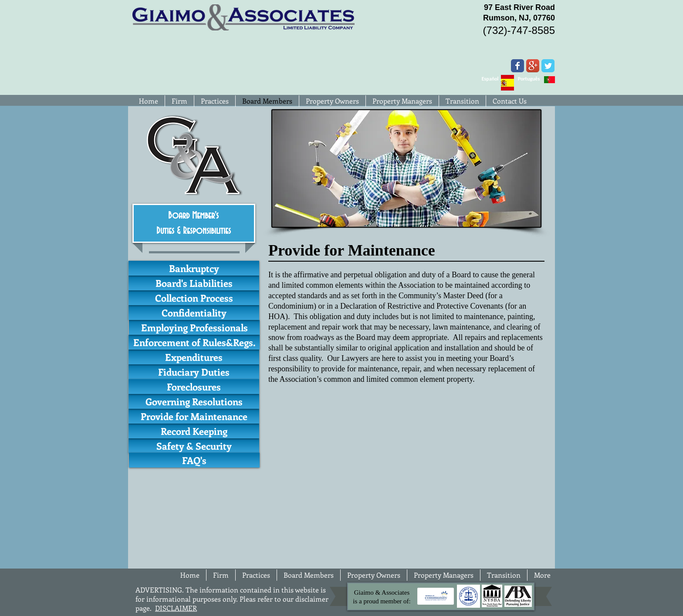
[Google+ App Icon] (533, 66)
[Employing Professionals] (194, 327)
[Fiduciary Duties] (194, 372)
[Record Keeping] (194, 431)
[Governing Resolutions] (194, 401)
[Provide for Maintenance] (194, 416)
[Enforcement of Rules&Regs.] (194, 342)
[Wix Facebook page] (517, 66)
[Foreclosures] (194, 387)
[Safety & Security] (194, 446)
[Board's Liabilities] (194, 283)
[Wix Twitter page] (548, 66)
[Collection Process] (194, 298)
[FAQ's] (194, 460)
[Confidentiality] (194, 313)
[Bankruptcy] (194, 268)
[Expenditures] (194, 357)
